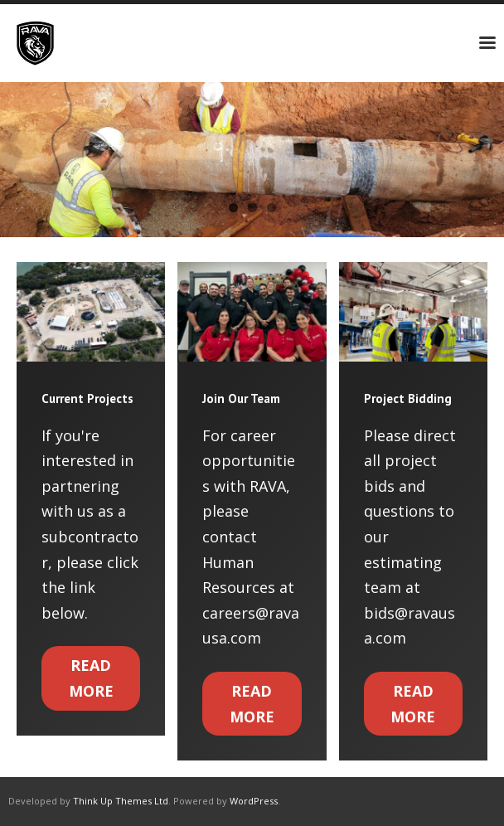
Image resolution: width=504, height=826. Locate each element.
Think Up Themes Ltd (121, 801)
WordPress (254, 801)
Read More (91, 678)
